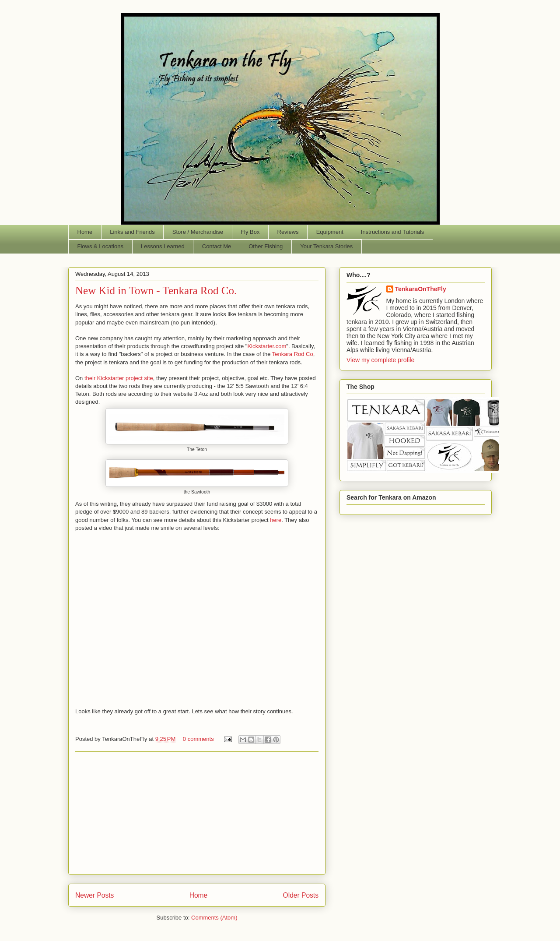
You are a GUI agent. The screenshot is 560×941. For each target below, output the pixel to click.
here (276, 520)
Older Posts (301, 895)
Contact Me (217, 246)
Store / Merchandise (198, 232)
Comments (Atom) (214, 918)
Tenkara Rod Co (293, 354)
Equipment (330, 232)
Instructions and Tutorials (393, 232)
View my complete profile (380, 360)
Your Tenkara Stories (326, 246)
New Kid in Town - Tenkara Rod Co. (156, 291)
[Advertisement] (197, 813)
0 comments (198, 739)
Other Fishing (266, 246)
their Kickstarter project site (119, 378)
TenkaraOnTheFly (421, 289)
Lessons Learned (163, 246)
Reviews (288, 232)
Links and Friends (132, 232)
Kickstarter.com (267, 346)
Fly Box (250, 232)
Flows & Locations (101, 246)
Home (85, 232)
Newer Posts (94, 895)
